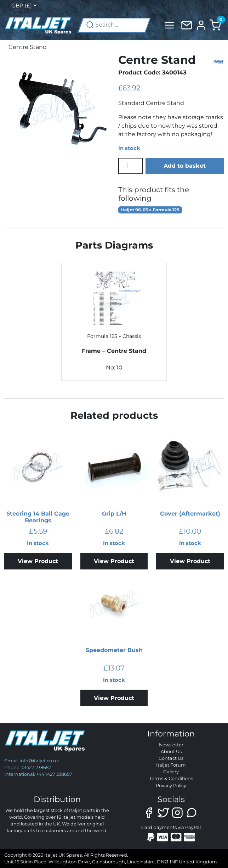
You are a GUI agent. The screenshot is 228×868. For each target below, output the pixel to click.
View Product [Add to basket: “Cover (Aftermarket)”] (190, 561)
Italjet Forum (171, 765)
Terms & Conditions (171, 778)
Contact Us (171, 758)
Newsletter (171, 745)
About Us (171, 752)
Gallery (171, 772)
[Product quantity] (130, 166)
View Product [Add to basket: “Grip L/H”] (114, 561)
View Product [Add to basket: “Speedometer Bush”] (114, 698)
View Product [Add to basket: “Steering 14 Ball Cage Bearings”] (38, 561)
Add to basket (185, 166)
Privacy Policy (171, 786)
